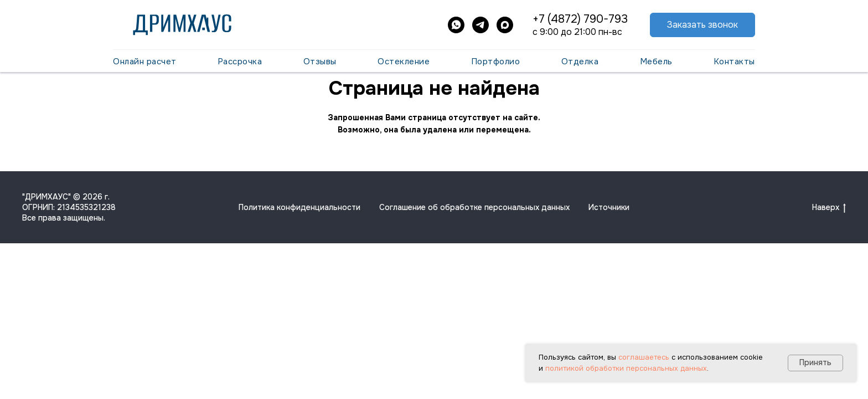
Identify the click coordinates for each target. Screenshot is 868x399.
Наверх (829, 208)
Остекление (404, 62)
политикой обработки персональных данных (626, 368)
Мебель (656, 62)
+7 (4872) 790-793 (580, 19)
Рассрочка (240, 62)
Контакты (734, 62)
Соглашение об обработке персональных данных (474, 207)
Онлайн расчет (145, 62)
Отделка (580, 62)
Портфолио (496, 62)
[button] (702, 25)
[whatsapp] (456, 25)
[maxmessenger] (505, 25)
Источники (609, 207)
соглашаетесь (644, 357)
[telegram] (480, 25)
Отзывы (320, 62)
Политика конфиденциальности (299, 207)
